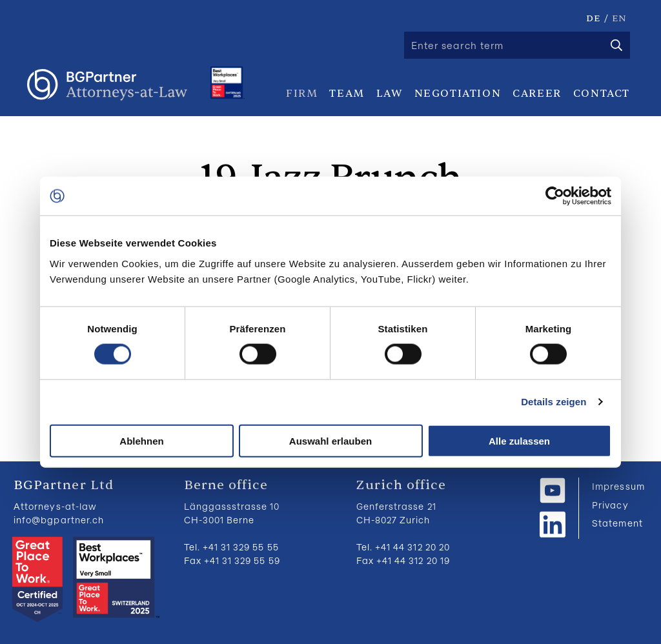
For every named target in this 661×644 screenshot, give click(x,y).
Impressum (618, 486)
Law (390, 94)
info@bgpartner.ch (59, 520)
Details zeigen (554, 402)
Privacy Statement (617, 514)
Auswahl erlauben (330, 440)
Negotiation (458, 94)
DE (593, 18)
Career (537, 94)
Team (347, 94)
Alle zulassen (519, 440)
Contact (602, 94)
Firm (302, 94)
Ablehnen (141, 440)
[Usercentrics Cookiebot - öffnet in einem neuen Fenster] (555, 196)
